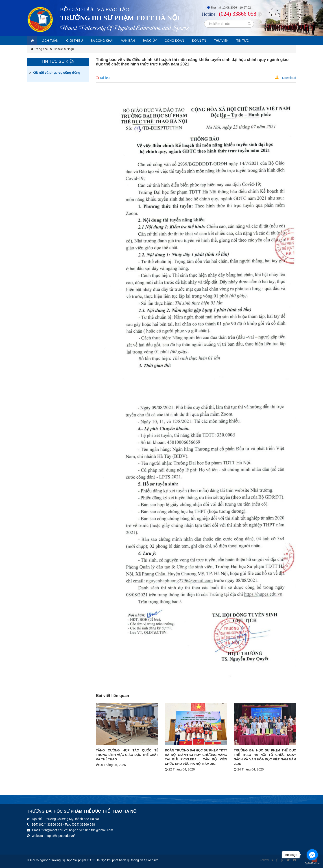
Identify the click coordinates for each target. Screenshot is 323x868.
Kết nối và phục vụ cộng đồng (56, 73)
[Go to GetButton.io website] (312, 863)
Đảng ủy (162, 41)
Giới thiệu (80, 41)
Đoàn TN (216, 41)
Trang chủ (39, 49)
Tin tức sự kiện (63, 49)
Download (286, 78)
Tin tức (263, 41)
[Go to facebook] (312, 855)
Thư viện (240, 41)
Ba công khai (110, 41)
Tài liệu (103, 78)
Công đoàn (189, 41)
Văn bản (138, 41)
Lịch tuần (53, 41)
